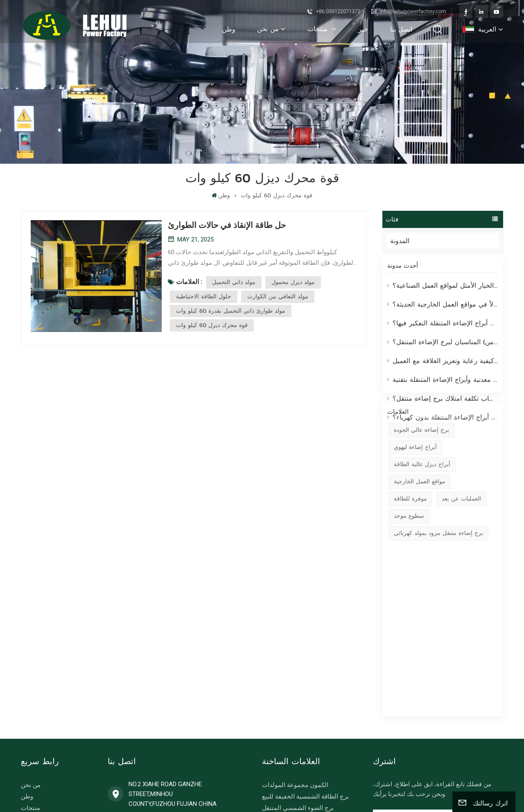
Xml (447, 774)
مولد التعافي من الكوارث (278, 297)
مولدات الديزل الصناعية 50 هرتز (303, 727)
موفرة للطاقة (410, 542)
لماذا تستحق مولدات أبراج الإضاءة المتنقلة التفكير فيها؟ (443, 329)
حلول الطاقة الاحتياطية (204, 297)
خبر (363, 29)
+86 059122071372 (338, 11)
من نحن (268, 29)
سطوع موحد (409, 560)
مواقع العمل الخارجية (420, 525)
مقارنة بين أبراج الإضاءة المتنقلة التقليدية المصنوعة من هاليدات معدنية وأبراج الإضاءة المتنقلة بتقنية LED (443, 385)
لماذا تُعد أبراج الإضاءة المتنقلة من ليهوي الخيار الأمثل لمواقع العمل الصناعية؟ (443, 291)
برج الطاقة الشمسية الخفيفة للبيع (305, 670)
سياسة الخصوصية (397, 784)
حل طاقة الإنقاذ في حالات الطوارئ (227, 225)
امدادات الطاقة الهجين (291, 716)
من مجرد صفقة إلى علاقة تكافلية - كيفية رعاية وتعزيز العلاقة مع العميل (443, 366)
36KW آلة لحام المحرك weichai (302, 739)
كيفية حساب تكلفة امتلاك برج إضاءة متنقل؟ (443, 404)
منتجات (319, 29)
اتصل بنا (401, 29)
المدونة (408, 241)
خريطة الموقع (391, 774)
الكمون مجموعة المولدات (295, 659)
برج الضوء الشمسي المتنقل (298, 681)
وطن (229, 29)
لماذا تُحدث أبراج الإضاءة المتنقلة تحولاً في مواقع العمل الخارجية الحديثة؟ (443, 310)
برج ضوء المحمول (285, 704)
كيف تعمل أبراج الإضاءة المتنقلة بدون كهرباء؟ (443, 423)
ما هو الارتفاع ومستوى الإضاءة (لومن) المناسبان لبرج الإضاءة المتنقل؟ (443, 347)
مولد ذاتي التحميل (234, 282)
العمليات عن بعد (461, 542)
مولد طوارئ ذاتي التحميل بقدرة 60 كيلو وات (231, 311)
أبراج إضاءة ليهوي (415, 491)
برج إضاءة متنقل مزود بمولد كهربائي (438, 577)
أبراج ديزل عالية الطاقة (422, 508)
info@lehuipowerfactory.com (413, 11)
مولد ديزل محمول (293, 282)
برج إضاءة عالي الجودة (421, 474)
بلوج (26, 716)
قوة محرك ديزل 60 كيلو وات (212, 325)
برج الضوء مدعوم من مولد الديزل (305, 693)
